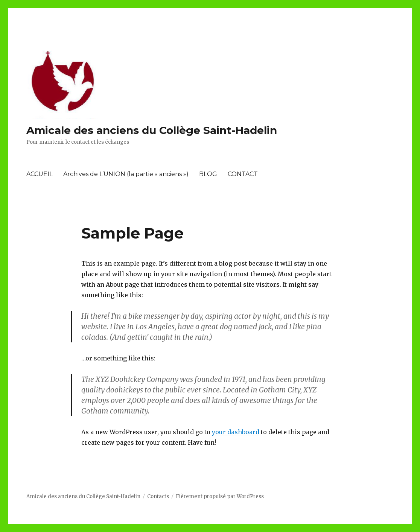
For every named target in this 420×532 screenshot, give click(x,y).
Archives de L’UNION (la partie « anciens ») (126, 174)
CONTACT (243, 174)
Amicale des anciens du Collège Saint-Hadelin (152, 130)
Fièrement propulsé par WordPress (220, 496)
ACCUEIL (40, 174)
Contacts (158, 496)
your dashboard (236, 432)
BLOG (208, 174)
